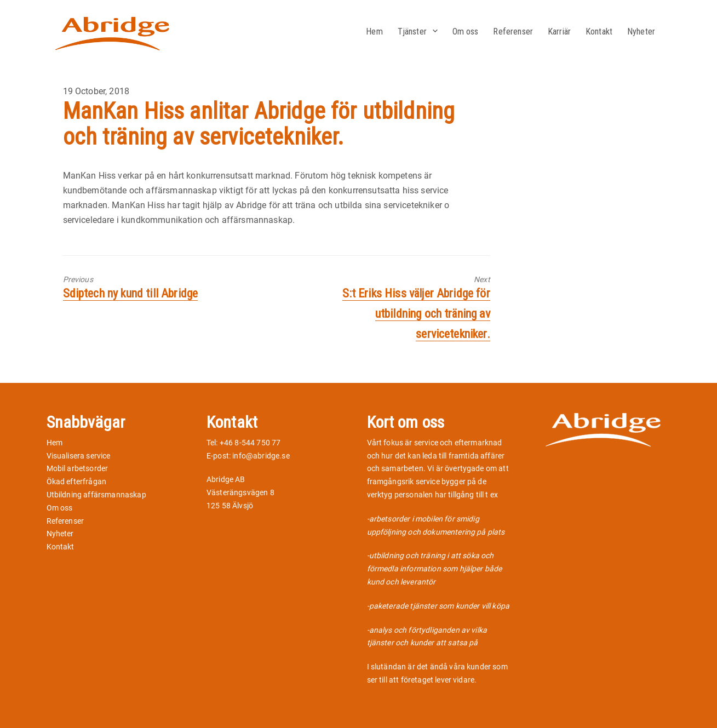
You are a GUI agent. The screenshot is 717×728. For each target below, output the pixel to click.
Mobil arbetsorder (78, 468)
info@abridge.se (261, 456)
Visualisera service (79, 456)
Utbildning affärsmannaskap (96, 495)
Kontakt (599, 31)
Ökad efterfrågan (77, 481)
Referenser (513, 31)
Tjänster (412, 31)
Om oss (466, 31)
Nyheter (641, 31)
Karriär (559, 31)
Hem (374, 31)
